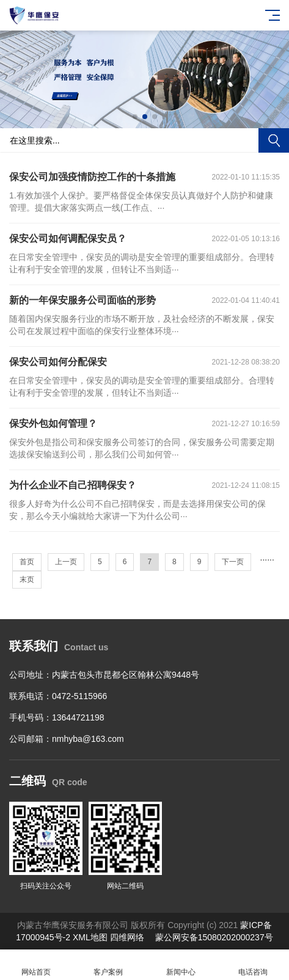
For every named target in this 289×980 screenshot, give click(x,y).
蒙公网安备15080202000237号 (214, 937)
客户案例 (108, 965)
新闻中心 (181, 965)
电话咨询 (253, 965)
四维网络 (127, 937)
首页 (27, 562)
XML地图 (90, 937)
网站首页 (36, 965)
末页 (27, 579)
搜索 (274, 140)
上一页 (66, 562)
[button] (135, 117)
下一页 (233, 562)
